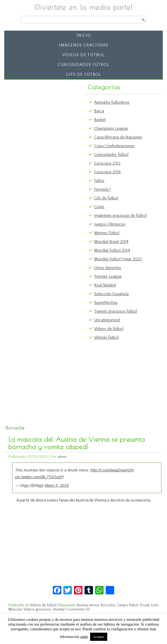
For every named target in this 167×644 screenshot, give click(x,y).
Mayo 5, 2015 (57, 485)
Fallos (99, 181)
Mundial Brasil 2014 (111, 242)
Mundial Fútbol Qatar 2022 (118, 259)
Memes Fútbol (107, 233)
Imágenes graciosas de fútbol (120, 216)
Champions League (111, 128)
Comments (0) (79, 609)
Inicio (84, 35)
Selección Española (111, 294)
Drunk (145, 605)
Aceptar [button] (99, 637)
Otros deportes (108, 268)
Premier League (108, 276)
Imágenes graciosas (84, 45)
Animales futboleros (112, 102)
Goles (99, 207)
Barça (99, 111)
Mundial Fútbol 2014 (112, 250)
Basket (100, 120)
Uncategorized (107, 320)
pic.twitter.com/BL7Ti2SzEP (39, 477)
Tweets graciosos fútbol (116, 311)
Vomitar (59, 609)
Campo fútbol (127, 605)
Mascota (15, 609)
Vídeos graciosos (37, 609)
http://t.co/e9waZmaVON (112, 470)
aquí (84, 637)
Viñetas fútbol (106, 337)
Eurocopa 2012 (107, 163)
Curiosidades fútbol (84, 65)
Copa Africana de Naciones (118, 137)
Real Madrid (105, 285)
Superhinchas (106, 303)
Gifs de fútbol (83, 74)
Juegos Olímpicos (110, 224)
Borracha (108, 605)
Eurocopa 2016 (107, 172)
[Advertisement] (47, 115)
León (155, 605)
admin (62, 457)
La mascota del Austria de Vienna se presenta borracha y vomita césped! (77, 443)
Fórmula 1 (102, 189)
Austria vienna (88, 605)
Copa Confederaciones (114, 146)
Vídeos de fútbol (83, 55)
